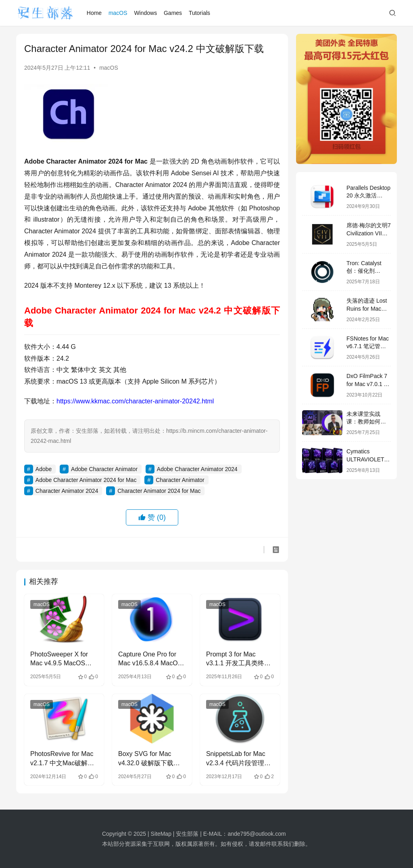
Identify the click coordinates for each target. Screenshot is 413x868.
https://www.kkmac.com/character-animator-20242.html (135, 401)
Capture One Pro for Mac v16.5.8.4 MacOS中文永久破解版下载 (150, 659)
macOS (118, 13)
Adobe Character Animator (104, 469)
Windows (145, 13)
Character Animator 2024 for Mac (159, 491)
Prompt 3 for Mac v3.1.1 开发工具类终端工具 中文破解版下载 (238, 659)
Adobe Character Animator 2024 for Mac (86, 480)
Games (173, 13)
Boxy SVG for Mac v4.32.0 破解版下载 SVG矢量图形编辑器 (148, 759)
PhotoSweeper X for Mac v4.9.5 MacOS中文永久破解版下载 (61, 659)
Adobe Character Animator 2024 (197, 469)
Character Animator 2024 (67, 491)
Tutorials (199, 13)
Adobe (44, 469)
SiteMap (161, 834)
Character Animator (180, 480)
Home (94, 13)
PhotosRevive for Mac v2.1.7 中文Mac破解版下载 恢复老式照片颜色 (63, 759)
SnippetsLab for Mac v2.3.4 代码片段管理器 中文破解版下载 (238, 759)
